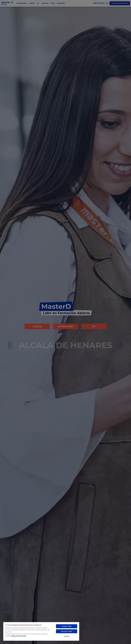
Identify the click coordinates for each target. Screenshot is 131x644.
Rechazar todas (67, 631)
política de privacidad (18, 636)
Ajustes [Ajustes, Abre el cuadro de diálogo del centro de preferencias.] (67, 636)
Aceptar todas (67, 626)
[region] (41, 631)
